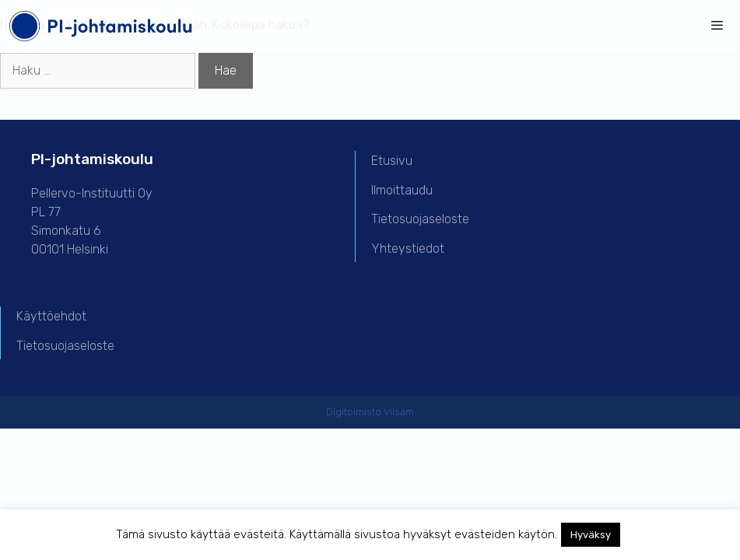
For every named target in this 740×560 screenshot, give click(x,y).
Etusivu (392, 161)
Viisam (399, 412)
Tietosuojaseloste (420, 219)
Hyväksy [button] (591, 535)
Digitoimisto (354, 412)
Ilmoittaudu (402, 190)
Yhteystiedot (408, 248)
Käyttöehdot (51, 316)
